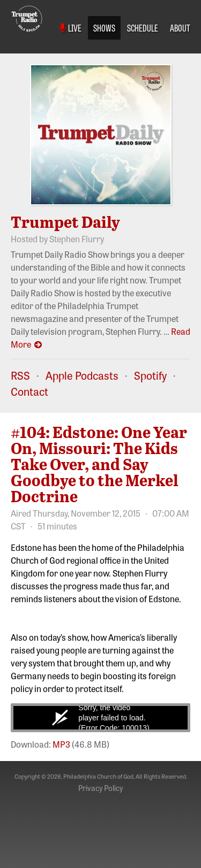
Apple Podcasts (82, 375)
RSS (20, 375)
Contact (29, 391)
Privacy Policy (100, 788)
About (180, 27)
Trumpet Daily (65, 221)
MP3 (61, 744)
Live (70, 27)
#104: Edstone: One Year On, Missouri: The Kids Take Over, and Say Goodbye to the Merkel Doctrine (99, 464)
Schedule (143, 27)
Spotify (150, 375)
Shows (104, 27)
